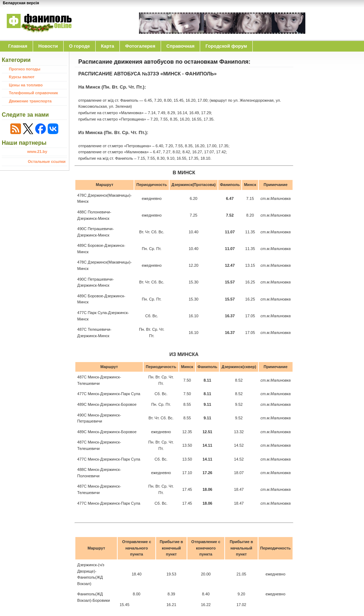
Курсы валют (22, 77)
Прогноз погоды (25, 69)
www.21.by (37, 152)
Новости (48, 46)
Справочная (180, 46)
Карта (108, 46)
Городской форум (226, 46)
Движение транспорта (30, 101)
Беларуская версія (21, 3)
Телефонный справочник (33, 93)
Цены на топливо (26, 85)
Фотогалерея (140, 46)
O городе (79, 46)
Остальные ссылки (47, 161)
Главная (18, 46)
